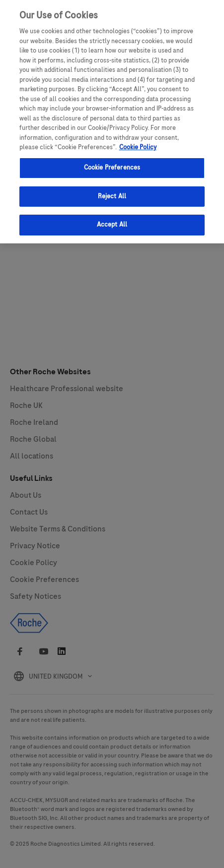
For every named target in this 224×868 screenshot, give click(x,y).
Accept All (112, 218)
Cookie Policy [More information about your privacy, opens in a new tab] (138, 141)
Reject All (112, 189)
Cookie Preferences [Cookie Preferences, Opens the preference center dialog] (112, 161)
